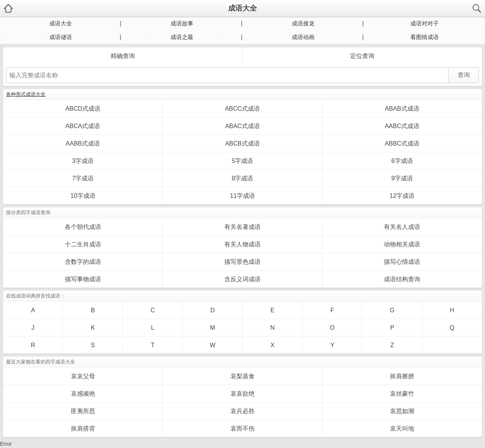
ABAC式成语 (242, 126)
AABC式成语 (402, 126)
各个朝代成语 (83, 227)
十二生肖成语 (83, 244)
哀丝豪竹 (402, 394)
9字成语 (402, 178)
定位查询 (362, 56)
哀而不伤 (242, 428)
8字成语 (242, 178)
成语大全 (242, 8)
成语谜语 (61, 37)
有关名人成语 (402, 227)
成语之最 (182, 37)
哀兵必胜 (242, 411)
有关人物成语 (242, 244)
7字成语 (83, 178)
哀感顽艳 (83, 394)
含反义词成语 (242, 279)
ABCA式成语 (83, 126)
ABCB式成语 (242, 143)
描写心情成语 (402, 262)
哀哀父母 (83, 376)
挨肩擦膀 (402, 376)
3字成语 (83, 161)
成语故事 (182, 23)
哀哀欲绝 (242, 394)
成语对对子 (425, 23)
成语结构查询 (402, 279)
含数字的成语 (83, 262)
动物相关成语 (402, 244)
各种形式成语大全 (26, 94)
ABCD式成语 (83, 109)
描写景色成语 (242, 262)
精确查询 (123, 56)
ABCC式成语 (242, 109)
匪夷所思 (83, 411)
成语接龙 (303, 23)
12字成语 (402, 196)
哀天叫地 (402, 428)
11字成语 (242, 196)
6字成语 (402, 161)
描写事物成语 (83, 279)
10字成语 (83, 196)
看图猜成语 (425, 37)
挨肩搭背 (83, 428)
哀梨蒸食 (242, 376)
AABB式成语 (83, 143)
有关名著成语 (242, 227)
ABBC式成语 (402, 143)
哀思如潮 (402, 411)
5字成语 (242, 161)
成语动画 (303, 37)
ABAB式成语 (402, 109)
